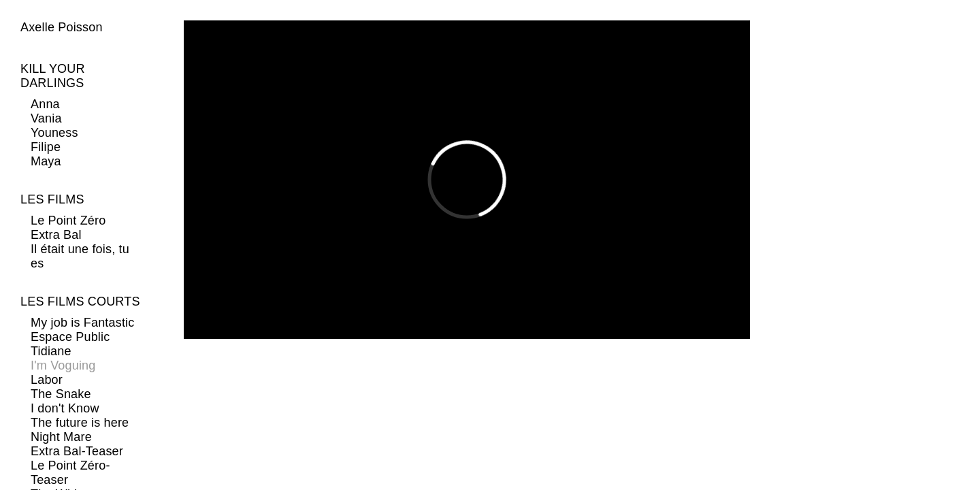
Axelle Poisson (62, 27)
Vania (46, 118)
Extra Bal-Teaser (77, 451)
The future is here (80, 423)
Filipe (46, 147)
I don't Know (65, 408)
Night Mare (61, 437)
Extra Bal (56, 235)
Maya (46, 161)
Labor (47, 380)
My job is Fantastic (82, 323)
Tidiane (51, 351)
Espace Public (70, 337)
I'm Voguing (63, 365)
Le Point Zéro (68, 220)
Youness (54, 133)
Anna (45, 104)
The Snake (61, 394)
